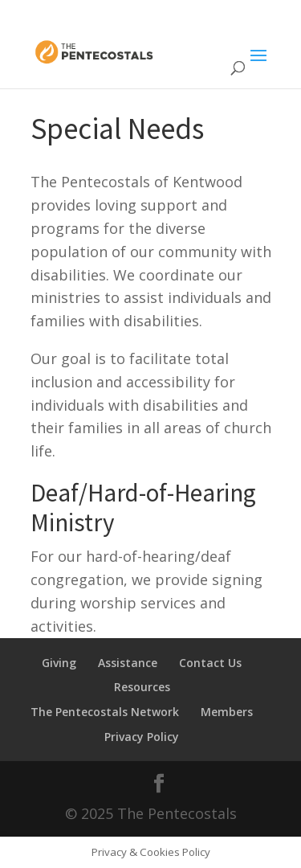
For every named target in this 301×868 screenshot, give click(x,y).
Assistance (128, 663)
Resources (142, 687)
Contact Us (210, 663)
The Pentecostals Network (105, 712)
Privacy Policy (142, 737)
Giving (59, 663)
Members (227, 712)
